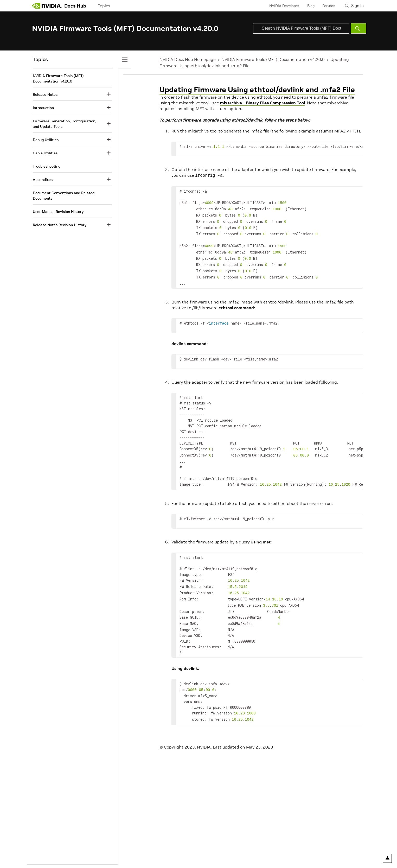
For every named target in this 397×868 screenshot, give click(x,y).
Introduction (43, 108)
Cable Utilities (45, 153)
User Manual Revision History (58, 212)
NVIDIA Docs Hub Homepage (188, 59)
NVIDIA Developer (280, 6)
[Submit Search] (358, 28)
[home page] (47, 6)
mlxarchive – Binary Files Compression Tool (262, 103)
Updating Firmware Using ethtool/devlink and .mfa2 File (257, 90)
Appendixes (43, 180)
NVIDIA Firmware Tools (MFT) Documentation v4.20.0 (273, 59)
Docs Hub (75, 6)
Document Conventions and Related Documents (64, 196)
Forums (324, 6)
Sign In (355, 6)
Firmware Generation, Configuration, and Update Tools (64, 124)
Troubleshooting (47, 166)
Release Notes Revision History (60, 225)
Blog (306, 6)
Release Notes (45, 94)
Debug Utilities (46, 140)
